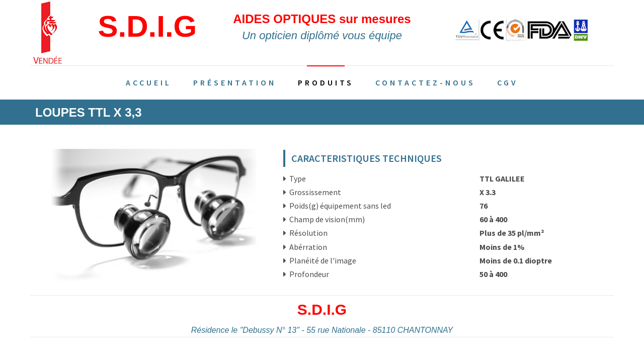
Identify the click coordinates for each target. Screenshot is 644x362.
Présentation (235, 82)
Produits (326, 82)
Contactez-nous (425, 82)
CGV (508, 82)
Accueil (149, 82)
